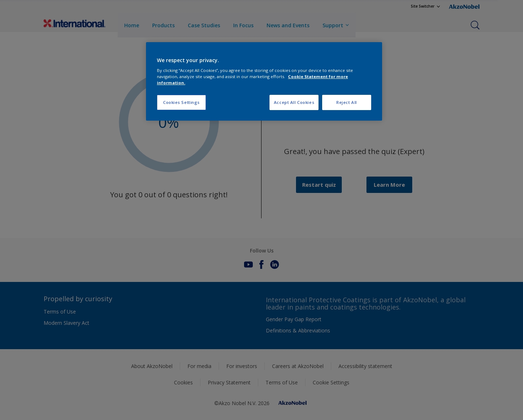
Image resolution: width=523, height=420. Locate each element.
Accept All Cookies (294, 102)
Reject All (347, 102)
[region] (264, 82)
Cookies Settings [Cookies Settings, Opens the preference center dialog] (181, 102)
